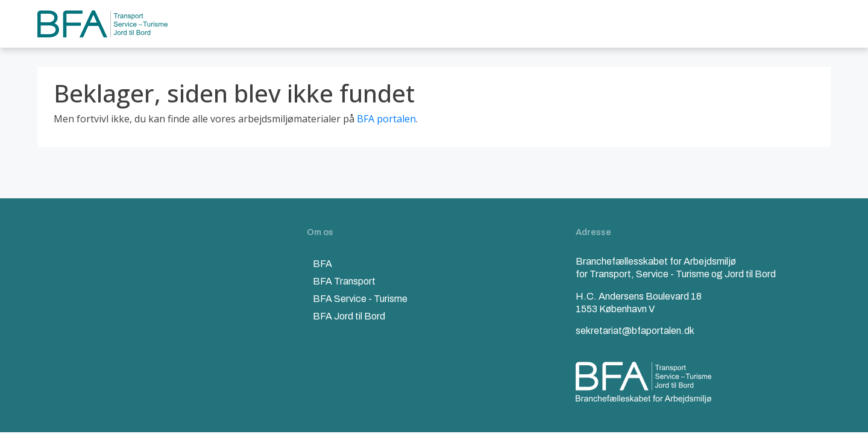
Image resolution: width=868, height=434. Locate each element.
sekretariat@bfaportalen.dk (635, 331)
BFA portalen (386, 119)
